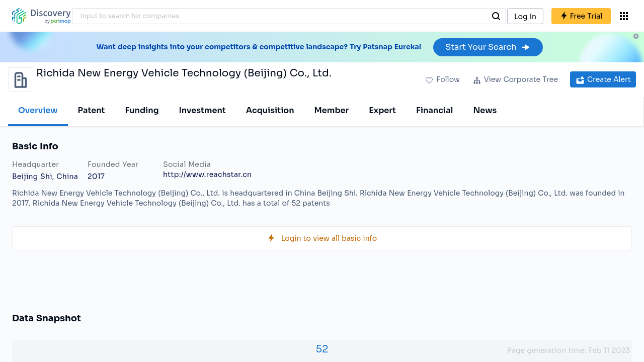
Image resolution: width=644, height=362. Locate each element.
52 (322, 349)
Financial (434, 110)
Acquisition (270, 110)
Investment (203, 110)
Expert (382, 110)
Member (332, 110)
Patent (92, 110)
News (485, 110)
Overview (38, 110)
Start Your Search (488, 47)
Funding (142, 110)
